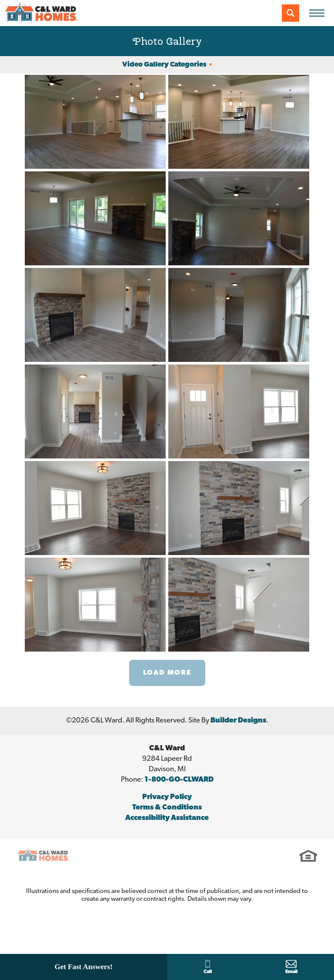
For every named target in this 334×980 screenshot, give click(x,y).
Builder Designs (238, 721)
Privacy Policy (167, 797)
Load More (167, 673)
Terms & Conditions (167, 808)
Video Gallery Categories (164, 65)
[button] (291, 13)
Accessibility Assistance (167, 818)
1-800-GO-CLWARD (179, 780)
